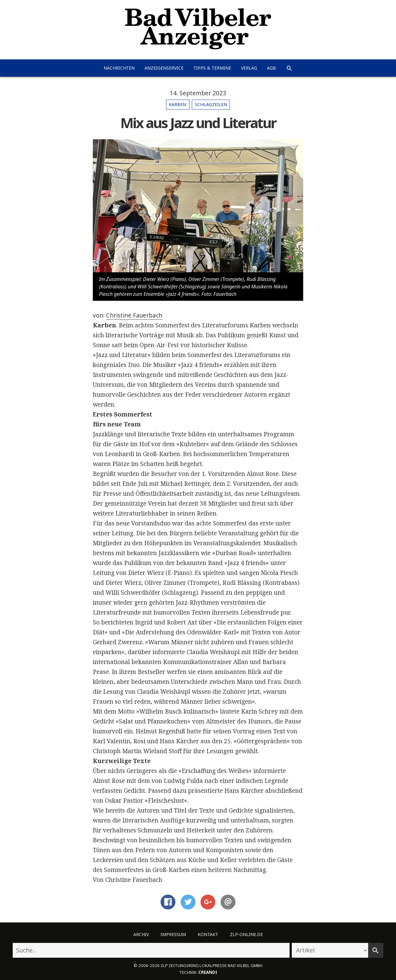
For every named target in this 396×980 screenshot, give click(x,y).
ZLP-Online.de (246, 934)
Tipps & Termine (212, 68)
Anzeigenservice (164, 68)
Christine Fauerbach (134, 315)
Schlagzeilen (211, 104)
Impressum (173, 934)
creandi (208, 972)
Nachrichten (119, 68)
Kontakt (208, 934)
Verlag (249, 68)
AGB (271, 68)
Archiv (141, 934)
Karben (178, 104)
